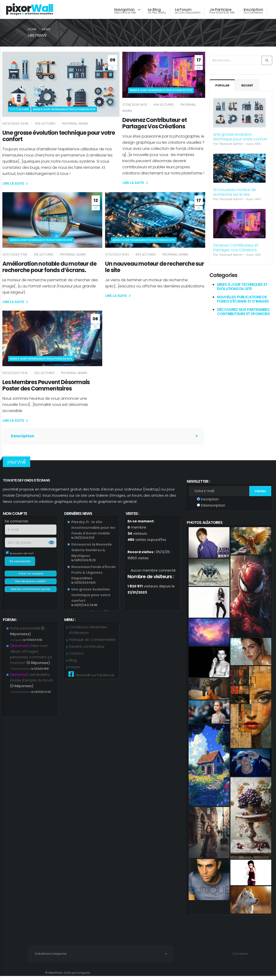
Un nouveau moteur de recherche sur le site (154, 267)
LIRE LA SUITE (15, 183)
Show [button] (51, 545)
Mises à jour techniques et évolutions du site (242, 287)
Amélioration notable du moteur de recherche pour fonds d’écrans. (49, 267)
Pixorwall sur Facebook (91, 679)
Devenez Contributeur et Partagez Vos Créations (154, 123)
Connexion (240, 958)
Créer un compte (31, 576)
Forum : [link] (10, 622)
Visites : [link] (132, 514)
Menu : (70, 622)
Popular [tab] (223, 85)
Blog (73, 665)
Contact (76, 658)
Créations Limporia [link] (51, 958)
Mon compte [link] (15, 514)
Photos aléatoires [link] (204, 525)
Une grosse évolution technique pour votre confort (59, 136)
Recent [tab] (248, 85)
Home (32, 29)
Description (23, 436)
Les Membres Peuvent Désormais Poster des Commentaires (46, 385)
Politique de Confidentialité (92, 644)
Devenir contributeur (87, 651)
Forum (75, 672)
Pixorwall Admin (21, 674)
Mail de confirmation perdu (31, 591)
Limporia (17, 645)
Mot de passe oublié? (31, 584)
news (46, 29)
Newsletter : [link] (198, 481)
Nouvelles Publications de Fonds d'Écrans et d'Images (243, 299)
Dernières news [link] (78, 514)
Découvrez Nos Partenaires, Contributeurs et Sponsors (243, 312)
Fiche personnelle (25, 633)
